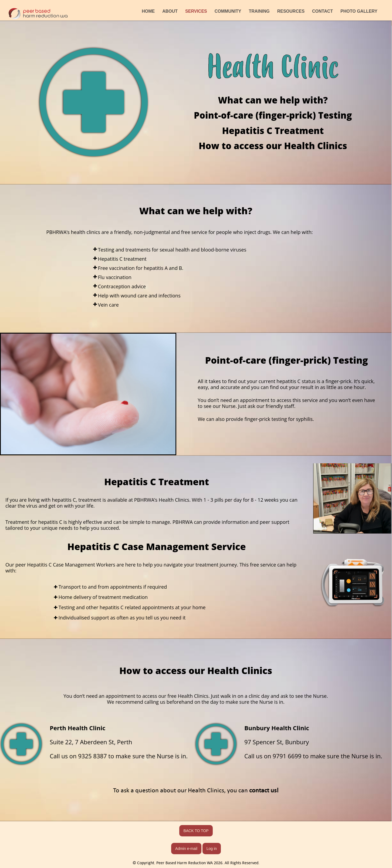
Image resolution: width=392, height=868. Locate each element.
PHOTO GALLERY (359, 11)
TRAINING (259, 11)
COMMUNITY (228, 11)
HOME (148, 11)
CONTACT (322, 11)
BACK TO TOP (196, 831)
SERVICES (196, 11)
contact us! (264, 790)
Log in (212, 849)
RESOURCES (291, 11)
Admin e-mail (186, 849)
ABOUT (170, 11)
